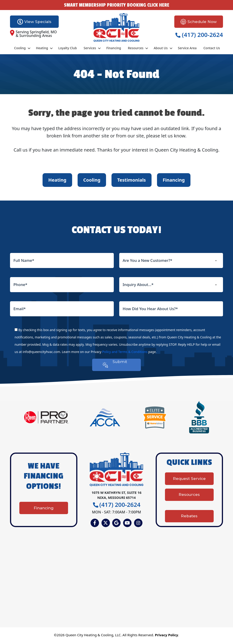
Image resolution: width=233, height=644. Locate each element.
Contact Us (212, 48)
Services (90, 48)
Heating (42, 48)
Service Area (187, 48)
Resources (136, 48)
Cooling (20, 48)
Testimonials (132, 180)
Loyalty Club (67, 48)
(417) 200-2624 (199, 35)
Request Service (189, 483)
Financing (114, 48)
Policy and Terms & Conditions (125, 352)
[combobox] (171, 260)
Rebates (189, 515)
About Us (161, 48)
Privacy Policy (167, 636)
